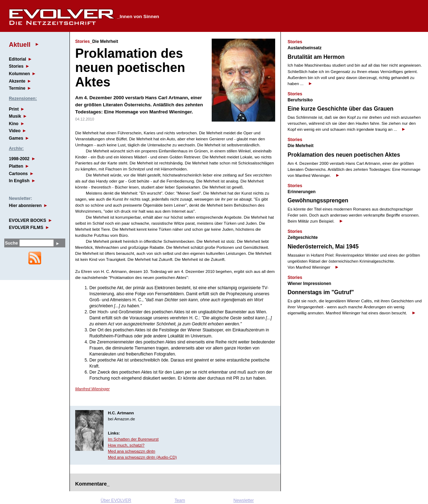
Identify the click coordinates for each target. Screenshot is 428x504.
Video (15, 131)
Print (14, 109)
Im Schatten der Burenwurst (133, 439)
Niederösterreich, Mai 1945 (323, 247)
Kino (14, 124)
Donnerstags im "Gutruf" (321, 292)
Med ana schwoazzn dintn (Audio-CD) (142, 457)
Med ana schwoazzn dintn (132, 451)
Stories (16, 66)
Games (16, 138)
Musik (15, 116)
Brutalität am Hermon (316, 57)
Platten (16, 166)
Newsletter (243, 500)
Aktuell (20, 44)
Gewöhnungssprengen (318, 200)
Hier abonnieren (25, 206)
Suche (11, 243)
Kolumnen (19, 74)
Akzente (17, 81)
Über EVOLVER (116, 500)
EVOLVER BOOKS (27, 220)
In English (19, 181)
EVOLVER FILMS (26, 228)
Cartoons (18, 174)
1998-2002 (19, 159)
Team (180, 500)
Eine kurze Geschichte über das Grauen (341, 109)
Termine (17, 88)
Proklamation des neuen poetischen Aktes (344, 155)
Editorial (18, 59)
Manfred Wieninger (92, 389)
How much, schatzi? (126, 445)
